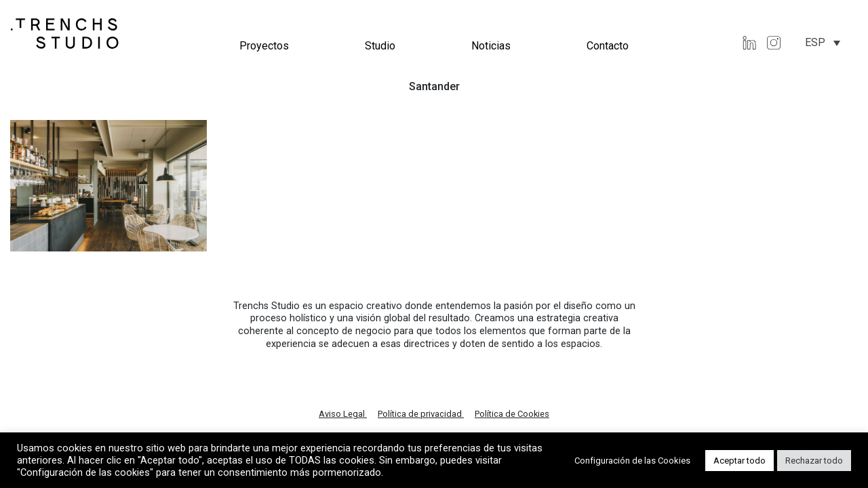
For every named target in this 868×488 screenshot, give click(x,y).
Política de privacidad (421, 414)
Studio (380, 46)
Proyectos (264, 46)
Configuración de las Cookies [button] (632, 461)
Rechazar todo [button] (814, 461)
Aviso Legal (343, 414)
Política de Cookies (512, 414)
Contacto (608, 46)
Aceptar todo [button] (739, 461)
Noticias (491, 46)
